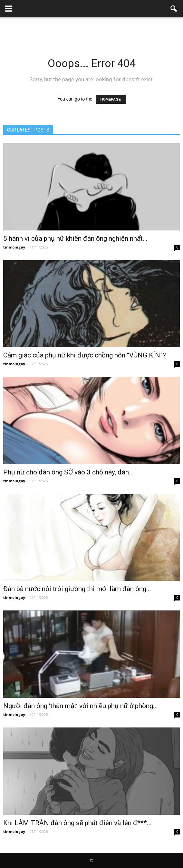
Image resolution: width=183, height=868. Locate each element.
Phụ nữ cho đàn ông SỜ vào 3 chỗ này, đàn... (68, 472)
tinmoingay (14, 247)
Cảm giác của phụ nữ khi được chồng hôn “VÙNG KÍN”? (85, 355)
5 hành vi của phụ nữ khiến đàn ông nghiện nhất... (75, 239)
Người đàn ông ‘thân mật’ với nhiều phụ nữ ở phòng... (81, 706)
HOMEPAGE (111, 99)
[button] (174, 9)
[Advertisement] (91, 29)
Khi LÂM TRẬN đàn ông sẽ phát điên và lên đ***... (77, 823)
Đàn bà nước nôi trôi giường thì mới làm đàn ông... (77, 589)
